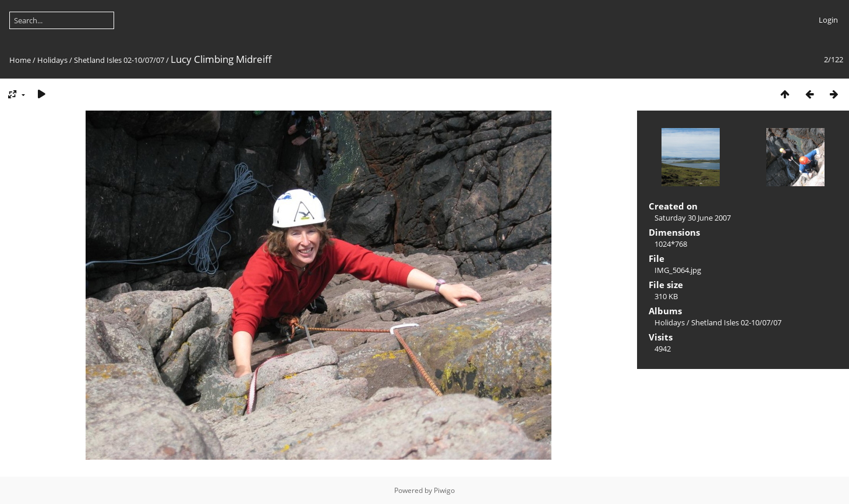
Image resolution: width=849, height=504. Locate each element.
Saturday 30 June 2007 (693, 218)
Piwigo (444, 490)
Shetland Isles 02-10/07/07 (119, 60)
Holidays (52, 60)
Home (20, 60)
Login (828, 20)
